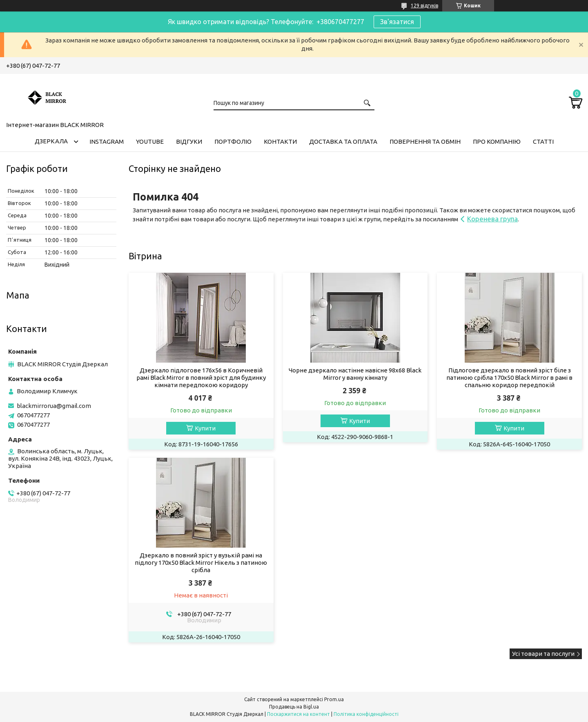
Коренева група (492, 219)
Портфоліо (233, 142)
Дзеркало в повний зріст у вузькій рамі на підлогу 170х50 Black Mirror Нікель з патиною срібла (201, 563)
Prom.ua (334, 699)
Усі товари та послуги (543, 654)
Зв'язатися (397, 22)
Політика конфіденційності (366, 714)
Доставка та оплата (343, 142)
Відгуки (189, 142)
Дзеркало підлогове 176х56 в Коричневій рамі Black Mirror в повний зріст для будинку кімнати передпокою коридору (201, 378)
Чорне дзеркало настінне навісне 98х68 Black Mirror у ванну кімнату (355, 374)
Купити (205, 428)
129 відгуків (424, 6)
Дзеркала (51, 141)
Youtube (150, 142)
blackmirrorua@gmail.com (54, 406)
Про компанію (497, 142)
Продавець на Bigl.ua (294, 707)
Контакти (280, 142)
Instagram (107, 142)
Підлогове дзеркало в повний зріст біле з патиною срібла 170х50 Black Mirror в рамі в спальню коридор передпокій (509, 378)
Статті (543, 142)
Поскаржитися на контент (298, 714)
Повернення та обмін (425, 142)
